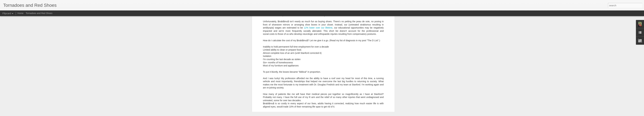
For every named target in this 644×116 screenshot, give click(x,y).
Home (20, 13)
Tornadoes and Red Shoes (39, 13)
